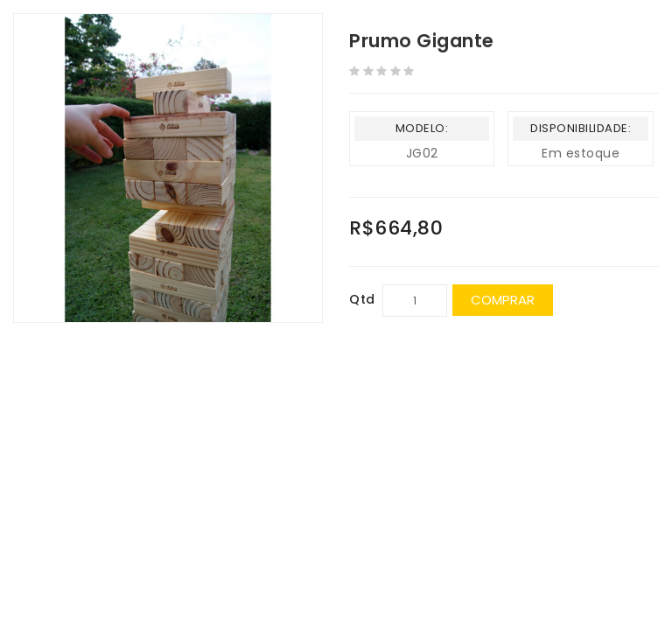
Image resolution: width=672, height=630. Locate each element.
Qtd (362, 299)
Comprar (503, 300)
